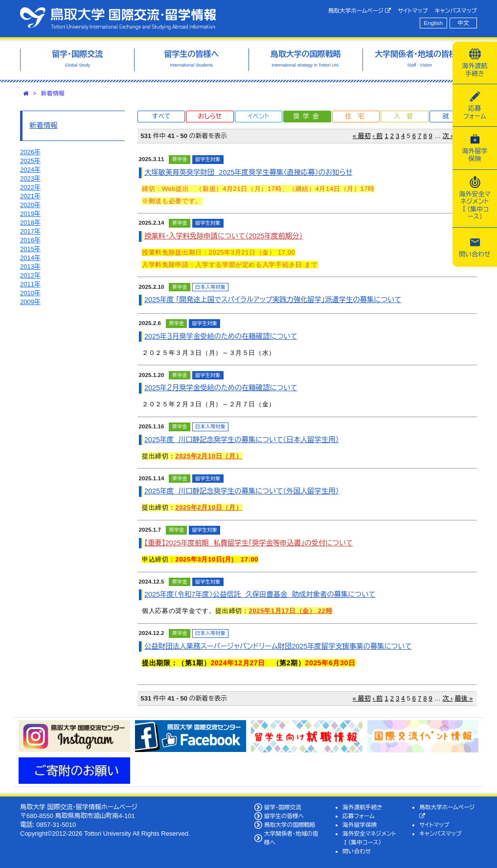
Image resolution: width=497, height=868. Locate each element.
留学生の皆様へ (284, 816)
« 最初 (362, 136)
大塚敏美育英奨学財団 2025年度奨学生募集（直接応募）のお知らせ (248, 172)
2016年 (30, 240)
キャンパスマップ (456, 11)
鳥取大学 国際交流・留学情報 (118, 19)
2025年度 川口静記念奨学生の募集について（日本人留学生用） (242, 440)
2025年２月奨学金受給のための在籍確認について (221, 388)
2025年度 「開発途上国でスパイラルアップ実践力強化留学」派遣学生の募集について (273, 300)
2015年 (30, 249)
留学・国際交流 (283, 807)
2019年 (30, 214)
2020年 (30, 205)
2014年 (30, 258)
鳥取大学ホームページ (360, 11)
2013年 (30, 267)
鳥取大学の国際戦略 (290, 825)
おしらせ (210, 116)
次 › (448, 136)
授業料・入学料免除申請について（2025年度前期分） (224, 236)
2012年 (30, 275)
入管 (407, 116)
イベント (258, 116)
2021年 (30, 196)
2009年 (30, 302)
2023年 (30, 178)
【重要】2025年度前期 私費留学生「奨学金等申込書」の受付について (248, 543)
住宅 (358, 116)
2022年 (30, 187)
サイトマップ (413, 11)
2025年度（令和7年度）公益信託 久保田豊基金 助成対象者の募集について (260, 594)
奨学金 (307, 116)
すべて (161, 116)
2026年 (30, 152)
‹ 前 (378, 136)
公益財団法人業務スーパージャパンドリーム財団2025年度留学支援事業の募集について (278, 646)
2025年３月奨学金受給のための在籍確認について (221, 336)
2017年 (30, 231)
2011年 (30, 284)
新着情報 (53, 94)
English (433, 23)
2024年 (30, 170)
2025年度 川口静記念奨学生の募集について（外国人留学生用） (242, 491)
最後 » (464, 698)
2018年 (30, 223)
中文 (463, 23)
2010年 (30, 293)
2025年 (30, 161)
